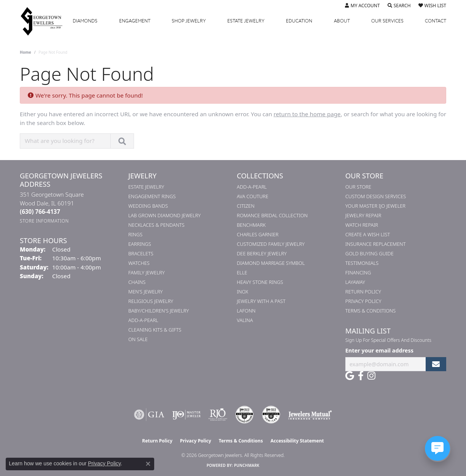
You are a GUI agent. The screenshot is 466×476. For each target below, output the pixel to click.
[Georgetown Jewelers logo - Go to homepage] (45, 21)
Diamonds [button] (85, 21)
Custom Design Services (376, 196)
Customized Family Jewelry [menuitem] (271, 244)
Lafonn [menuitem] (246, 311)
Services (387, 21)
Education (299, 21)
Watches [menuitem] (139, 263)
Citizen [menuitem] (246, 206)
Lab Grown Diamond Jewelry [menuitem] (164, 215)
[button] (362, 6)
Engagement (135, 21)
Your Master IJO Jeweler (375, 206)
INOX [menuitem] (243, 292)
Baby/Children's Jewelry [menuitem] (159, 311)
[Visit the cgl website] (271, 415)
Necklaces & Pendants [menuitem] (156, 225)
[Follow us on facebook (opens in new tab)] (361, 376)
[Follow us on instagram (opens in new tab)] (371, 376)
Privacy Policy (363, 301)
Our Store (358, 187)
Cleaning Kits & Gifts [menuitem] (155, 330)
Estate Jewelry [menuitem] (146, 187)
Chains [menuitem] (137, 282)
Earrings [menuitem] (140, 244)
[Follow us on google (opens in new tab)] (350, 376)
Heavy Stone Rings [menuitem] (260, 282)
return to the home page (307, 114)
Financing (358, 272)
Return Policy (363, 292)
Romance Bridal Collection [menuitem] (272, 215)
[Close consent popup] (148, 464)
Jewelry (189, 21)
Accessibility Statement (297, 441)
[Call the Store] (40, 212)
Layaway (355, 282)
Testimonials (362, 263)
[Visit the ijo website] (186, 415)
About (342, 21)
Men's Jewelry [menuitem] (145, 292)
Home (26, 52)
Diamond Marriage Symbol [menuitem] (271, 263)
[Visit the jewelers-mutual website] (310, 415)
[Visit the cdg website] (244, 415)
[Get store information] (44, 221)
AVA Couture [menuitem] (253, 196)
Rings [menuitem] (135, 234)
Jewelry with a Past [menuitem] (261, 301)
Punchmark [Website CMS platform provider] (247, 465)
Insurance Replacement (375, 244)
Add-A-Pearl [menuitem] (143, 320)
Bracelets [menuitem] (141, 253)
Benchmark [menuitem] (251, 225)
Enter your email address (379, 350)
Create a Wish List (368, 234)
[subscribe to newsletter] (436, 364)
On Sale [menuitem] (138, 339)
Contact (436, 21)
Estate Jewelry (246, 21)
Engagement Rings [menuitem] (152, 196)
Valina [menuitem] (245, 320)
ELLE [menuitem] (242, 272)
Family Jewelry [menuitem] (147, 272)
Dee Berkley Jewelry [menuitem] (262, 253)
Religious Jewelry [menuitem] (151, 301)
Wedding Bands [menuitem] (148, 206)
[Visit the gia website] (149, 415)
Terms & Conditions (370, 311)
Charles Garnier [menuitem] (258, 234)
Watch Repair (362, 225)
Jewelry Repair (363, 215)
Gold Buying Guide (369, 253)
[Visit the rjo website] (218, 415)
